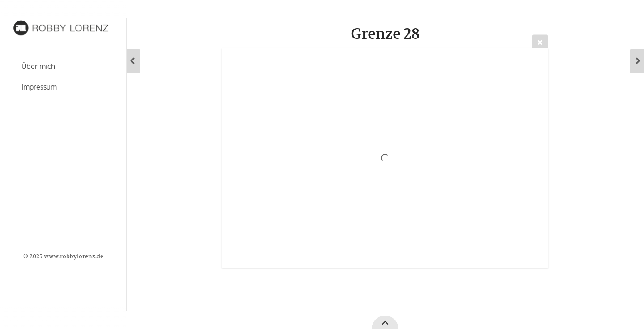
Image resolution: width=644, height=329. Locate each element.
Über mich (38, 66)
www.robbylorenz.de (74, 256)
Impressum (39, 87)
